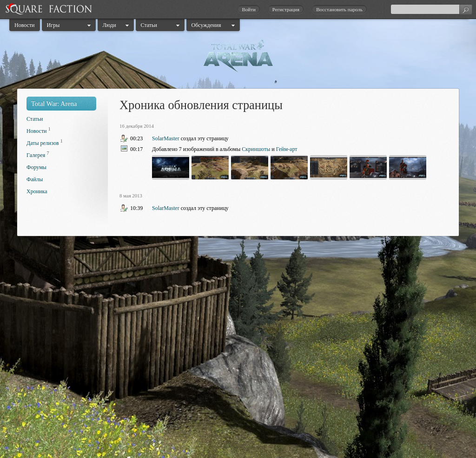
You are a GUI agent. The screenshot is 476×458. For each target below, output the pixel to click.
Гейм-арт (287, 149)
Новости (25, 25)
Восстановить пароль (339, 9)
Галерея (36, 155)
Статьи (149, 25)
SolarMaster (166, 138)
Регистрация (286, 9)
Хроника (37, 191)
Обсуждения (206, 25)
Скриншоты (256, 149)
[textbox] (431, 9)
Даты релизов (43, 143)
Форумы (36, 167)
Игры (53, 25)
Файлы (35, 179)
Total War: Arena (54, 104)
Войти (248, 9)
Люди (109, 25)
